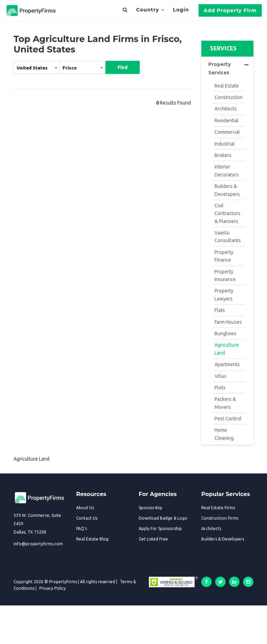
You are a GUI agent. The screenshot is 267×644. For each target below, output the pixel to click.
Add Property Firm (230, 10)
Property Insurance (225, 275)
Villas (220, 376)
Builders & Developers (227, 190)
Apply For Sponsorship (160, 529)
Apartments (227, 364)
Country (150, 10)
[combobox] (37, 69)
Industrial (225, 144)
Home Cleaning (224, 434)
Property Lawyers (224, 295)
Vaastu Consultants (228, 237)
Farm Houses (228, 322)
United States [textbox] (32, 68)
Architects (226, 109)
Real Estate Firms (218, 508)
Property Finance (224, 256)
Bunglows (225, 333)
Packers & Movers (225, 403)
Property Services (228, 68)
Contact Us (87, 518)
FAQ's (82, 529)
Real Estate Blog (92, 539)
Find (123, 67)
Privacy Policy (52, 588)
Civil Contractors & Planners (227, 213)
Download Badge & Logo (163, 518)
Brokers (223, 155)
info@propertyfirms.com (38, 544)
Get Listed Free (153, 539)
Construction (229, 97)
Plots (220, 388)
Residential (226, 121)
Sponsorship (151, 508)
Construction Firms (220, 518)
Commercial (227, 132)
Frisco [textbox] (70, 68)
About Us (85, 508)
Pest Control (228, 419)
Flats (220, 310)
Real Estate (227, 86)
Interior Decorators (227, 171)
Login (181, 10)
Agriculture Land (227, 349)
